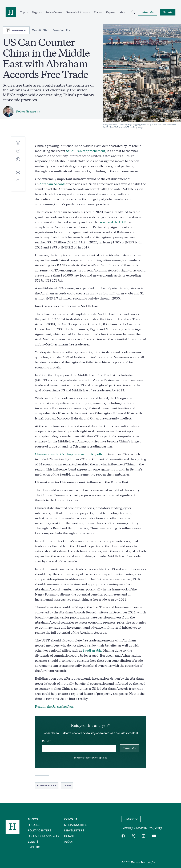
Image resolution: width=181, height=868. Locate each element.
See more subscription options (90, 758)
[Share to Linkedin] (18, 162)
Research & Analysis (78, 12)
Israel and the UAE (112, 222)
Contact (71, 819)
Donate (70, 836)
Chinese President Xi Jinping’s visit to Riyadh (68, 454)
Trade (67, 785)
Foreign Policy (47, 785)
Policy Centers (54, 12)
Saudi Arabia (92, 651)
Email (46, 741)
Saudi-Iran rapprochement (86, 151)
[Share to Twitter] (18, 143)
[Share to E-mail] (18, 173)
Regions (37, 12)
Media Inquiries (76, 825)
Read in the (55, 707)
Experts (111, 12)
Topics (24, 12)
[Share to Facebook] (18, 151)
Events (98, 12)
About (123, 12)
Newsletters (74, 830)
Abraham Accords (52, 184)
